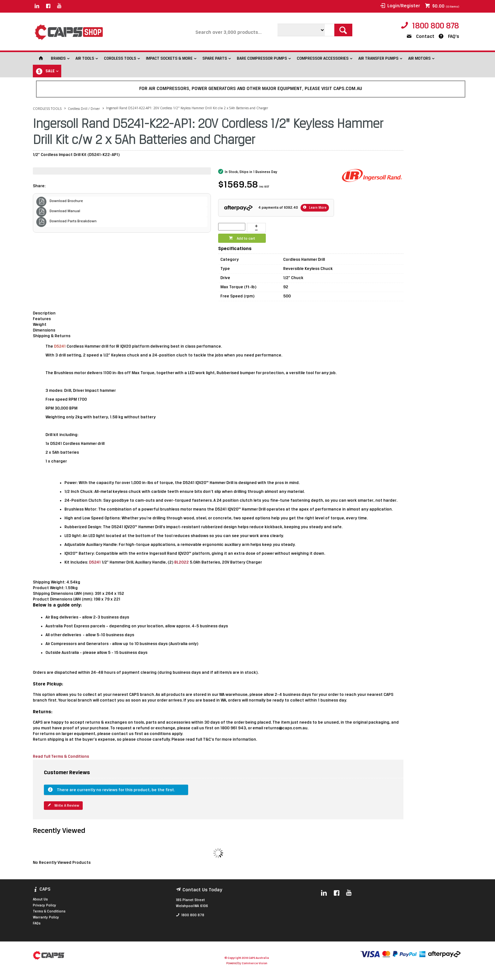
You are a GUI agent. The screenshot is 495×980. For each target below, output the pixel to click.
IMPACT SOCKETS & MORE (169, 59)
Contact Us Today (202, 890)
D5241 (95, 562)
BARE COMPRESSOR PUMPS (262, 59)
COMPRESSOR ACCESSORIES (323, 59)
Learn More (317, 208)
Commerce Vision (254, 963)
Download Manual (65, 211)
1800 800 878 (435, 26)
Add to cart (245, 239)
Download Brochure (66, 201)
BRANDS (58, 59)
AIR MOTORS (419, 59)
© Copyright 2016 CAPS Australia (247, 958)
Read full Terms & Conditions (61, 757)
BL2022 (182, 562)
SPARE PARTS (215, 59)
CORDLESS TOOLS (120, 59)
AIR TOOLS (85, 59)
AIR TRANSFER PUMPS (378, 59)
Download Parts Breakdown (73, 221)
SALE (50, 71)
